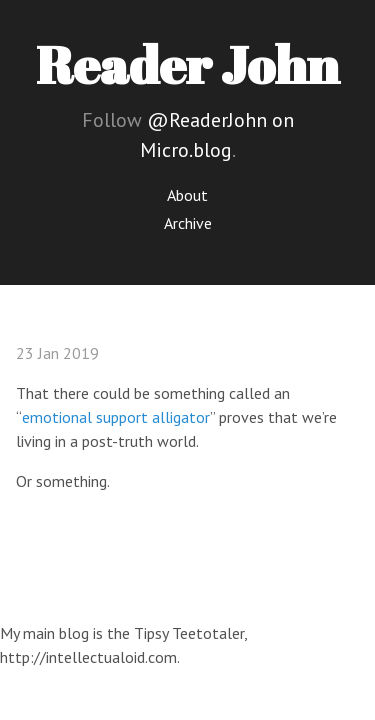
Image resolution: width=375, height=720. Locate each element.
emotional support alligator (116, 417)
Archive (188, 223)
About (187, 195)
